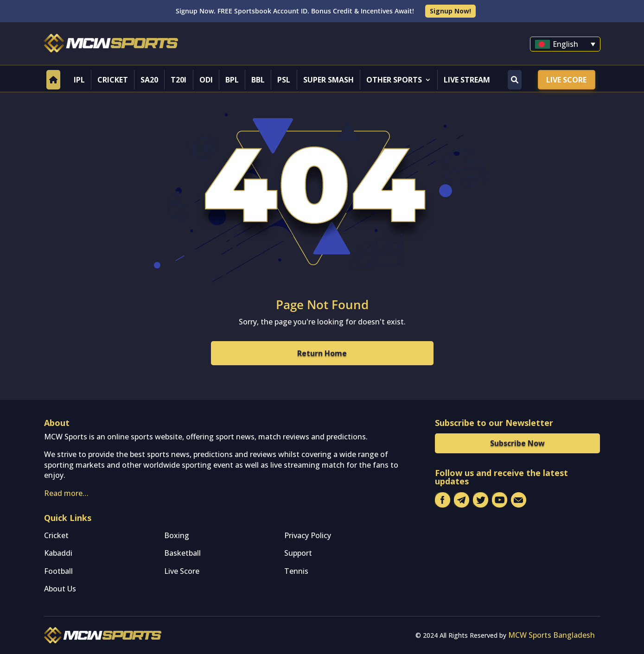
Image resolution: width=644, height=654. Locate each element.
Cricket (113, 80)
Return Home (322, 353)
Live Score (566, 80)
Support (298, 553)
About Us (60, 589)
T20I (179, 80)
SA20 (149, 80)
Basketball (182, 553)
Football (58, 571)
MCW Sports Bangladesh (552, 635)
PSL (284, 80)
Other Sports (394, 80)
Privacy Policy (308, 535)
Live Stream (467, 80)
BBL (258, 80)
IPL (79, 80)
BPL (232, 80)
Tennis (296, 571)
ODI (206, 80)
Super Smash (328, 80)
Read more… (66, 493)
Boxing (177, 535)
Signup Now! (450, 11)
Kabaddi (58, 553)
